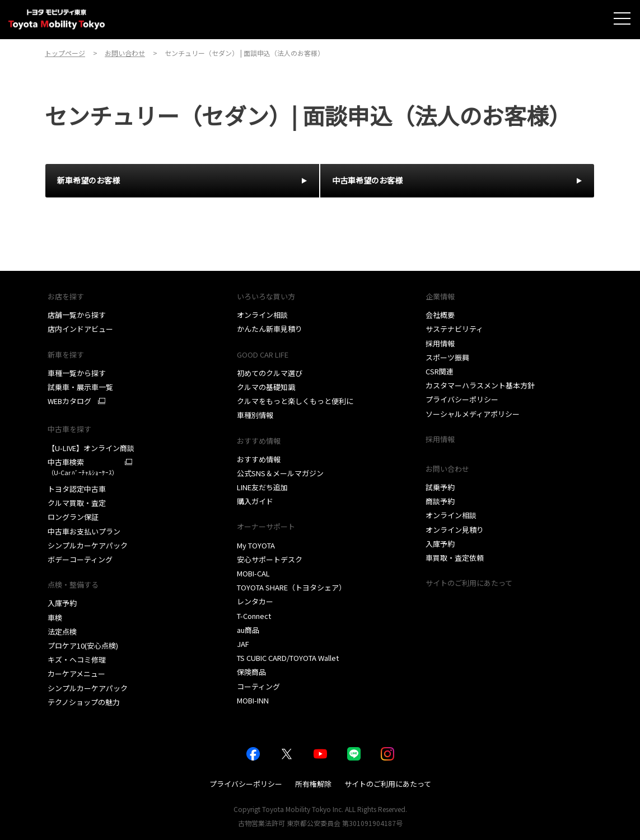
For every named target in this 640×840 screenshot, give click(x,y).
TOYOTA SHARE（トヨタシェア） (291, 587)
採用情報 (440, 343)
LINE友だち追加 (262, 487)
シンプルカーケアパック (88, 545)
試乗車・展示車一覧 (80, 387)
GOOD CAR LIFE (263, 355)
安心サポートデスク (270, 559)
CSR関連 (440, 371)
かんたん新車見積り (270, 329)
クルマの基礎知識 (266, 387)
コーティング (258, 686)
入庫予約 (62, 603)
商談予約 (440, 501)
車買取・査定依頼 (455, 558)
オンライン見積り (455, 530)
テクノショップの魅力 (84, 702)
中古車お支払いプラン (84, 531)
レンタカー (255, 601)
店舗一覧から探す (77, 315)
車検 (55, 618)
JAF (243, 644)
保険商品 (251, 672)
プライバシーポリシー (462, 399)
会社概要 (440, 315)
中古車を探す (69, 429)
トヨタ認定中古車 (77, 489)
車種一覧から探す (77, 373)
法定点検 (62, 632)
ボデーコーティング (80, 559)
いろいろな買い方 (266, 296)
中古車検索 (83, 467)
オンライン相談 (262, 315)
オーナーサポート (266, 526)
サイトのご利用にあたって (469, 583)
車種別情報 (255, 415)
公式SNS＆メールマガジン (280, 473)
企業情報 (440, 296)
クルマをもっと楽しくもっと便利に (295, 401)
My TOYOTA (256, 545)
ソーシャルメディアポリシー (473, 414)
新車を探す (66, 355)
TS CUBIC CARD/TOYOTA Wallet (288, 658)
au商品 (248, 630)
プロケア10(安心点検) (83, 646)
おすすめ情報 (259, 441)
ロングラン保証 (73, 517)
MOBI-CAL (253, 573)
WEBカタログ (69, 401)
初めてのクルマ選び (270, 373)
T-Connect (254, 616)
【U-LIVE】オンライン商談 (91, 448)
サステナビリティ (454, 329)
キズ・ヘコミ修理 (77, 660)
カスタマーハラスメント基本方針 (480, 385)
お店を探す (66, 296)
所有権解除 (313, 784)
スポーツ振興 (447, 357)
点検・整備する (73, 585)
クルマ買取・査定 (77, 503)
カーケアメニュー (76, 674)
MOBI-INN (253, 700)
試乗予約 (440, 487)
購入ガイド (255, 501)
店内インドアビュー (80, 329)
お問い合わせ (447, 469)
